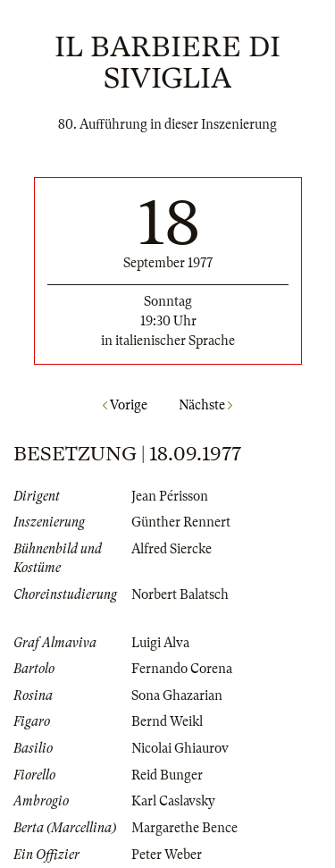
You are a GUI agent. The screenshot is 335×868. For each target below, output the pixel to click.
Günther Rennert (181, 522)
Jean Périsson (170, 496)
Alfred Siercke (172, 549)
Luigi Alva (160, 643)
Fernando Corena (182, 669)
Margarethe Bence (184, 828)
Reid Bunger (167, 775)
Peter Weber (167, 855)
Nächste (205, 405)
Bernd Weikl (167, 721)
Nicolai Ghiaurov (180, 748)
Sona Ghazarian (177, 695)
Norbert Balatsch (180, 594)
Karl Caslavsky (173, 801)
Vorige (125, 405)
